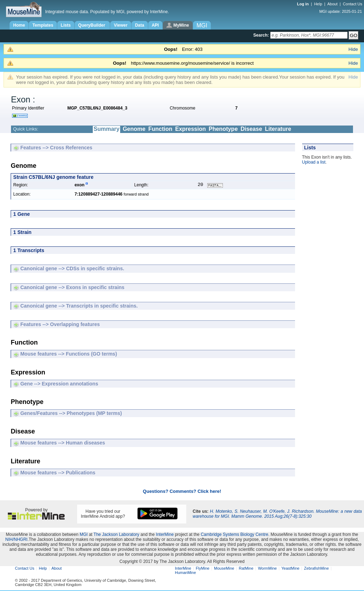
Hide (353, 49)
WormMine (267, 569)
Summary (106, 129)
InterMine (165, 535)
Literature (278, 129)
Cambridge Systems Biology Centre (235, 535)
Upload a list (314, 162)
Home (19, 25)
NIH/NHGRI (17, 540)
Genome (134, 129)
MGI (84, 535)
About (333, 4)
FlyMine (203, 569)
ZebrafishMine (316, 569)
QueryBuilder (92, 25)
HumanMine (185, 573)
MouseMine (224, 569)
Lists (66, 25)
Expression (191, 129)
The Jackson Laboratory (116, 535)
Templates (43, 25)
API (155, 25)
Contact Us (353, 4)
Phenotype (223, 129)
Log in (304, 4)
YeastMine (290, 569)
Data (140, 25)
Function (160, 129)
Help (318, 4)
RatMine (246, 569)
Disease (251, 129)
